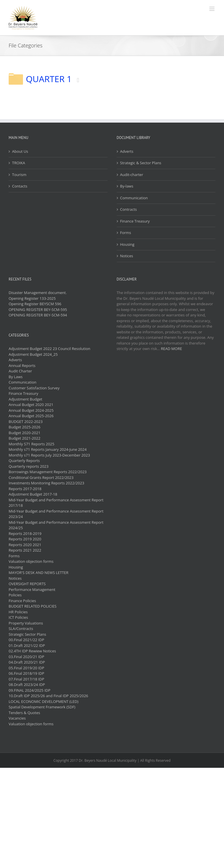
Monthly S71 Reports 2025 (31, 444)
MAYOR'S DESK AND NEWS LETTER (39, 573)
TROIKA (19, 163)
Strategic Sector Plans (27, 634)
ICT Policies (18, 617)
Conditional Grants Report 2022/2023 (41, 478)
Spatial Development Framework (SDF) (42, 707)
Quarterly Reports (24, 461)
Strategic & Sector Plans (141, 163)
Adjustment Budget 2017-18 (33, 494)
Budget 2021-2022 (24, 438)
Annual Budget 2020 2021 (31, 405)
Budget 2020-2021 (24, 433)
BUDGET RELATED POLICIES (33, 606)
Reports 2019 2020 (25, 539)
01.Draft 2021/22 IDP (27, 645)
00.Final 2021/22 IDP (26, 640)
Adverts (127, 151)
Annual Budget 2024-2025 (31, 410)
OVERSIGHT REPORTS (27, 584)
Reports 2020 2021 (25, 545)
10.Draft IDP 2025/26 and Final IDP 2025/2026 (48, 696)
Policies (15, 595)
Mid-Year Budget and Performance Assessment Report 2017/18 (56, 503)
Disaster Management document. (38, 293)
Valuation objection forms (31, 561)
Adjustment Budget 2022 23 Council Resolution (49, 349)
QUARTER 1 (49, 79)
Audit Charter (20, 371)
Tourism (19, 175)
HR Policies (18, 612)
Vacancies (17, 718)
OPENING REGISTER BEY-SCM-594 (38, 315)
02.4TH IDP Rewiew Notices (32, 651)
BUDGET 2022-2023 (26, 422)
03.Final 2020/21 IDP (26, 657)
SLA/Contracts (21, 629)
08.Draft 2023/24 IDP (27, 685)
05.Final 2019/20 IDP (26, 668)
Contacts (20, 186)
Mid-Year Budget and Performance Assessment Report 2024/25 (56, 525)
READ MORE (172, 349)
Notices (127, 256)
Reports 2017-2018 (25, 489)
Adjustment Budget (25, 399)
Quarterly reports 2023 (29, 466)
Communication (134, 198)
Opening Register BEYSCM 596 (35, 304)
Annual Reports (22, 366)
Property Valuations (26, 623)
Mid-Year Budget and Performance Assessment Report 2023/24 (56, 514)
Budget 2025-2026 (24, 427)
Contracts (129, 209)
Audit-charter (132, 175)
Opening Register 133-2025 (32, 298)
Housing (127, 244)
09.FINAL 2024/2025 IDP (29, 690)
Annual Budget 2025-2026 (31, 416)
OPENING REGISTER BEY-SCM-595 (38, 310)
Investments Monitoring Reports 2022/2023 (46, 483)
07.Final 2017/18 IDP (26, 679)
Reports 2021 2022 (25, 550)
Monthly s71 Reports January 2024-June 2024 (48, 449)
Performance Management (32, 589)
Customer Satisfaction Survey (34, 388)
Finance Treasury (135, 221)
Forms (126, 233)
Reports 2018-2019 (25, 533)
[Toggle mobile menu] (212, 9)
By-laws (127, 186)
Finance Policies (22, 601)
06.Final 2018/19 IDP (26, 673)
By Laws (16, 377)
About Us (20, 151)
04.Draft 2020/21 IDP (27, 662)
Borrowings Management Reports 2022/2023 (48, 472)
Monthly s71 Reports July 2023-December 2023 (49, 455)
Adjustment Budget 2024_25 (33, 354)
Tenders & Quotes (24, 713)
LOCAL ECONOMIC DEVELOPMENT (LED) (43, 701)
